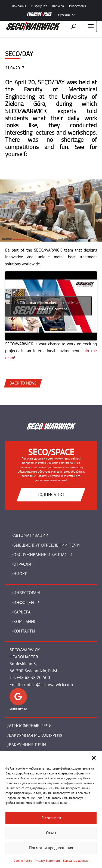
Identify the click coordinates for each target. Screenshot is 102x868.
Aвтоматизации (31, 535)
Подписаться (51, 494)
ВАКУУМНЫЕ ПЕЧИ (27, 745)
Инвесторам (78, 6)
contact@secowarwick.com (48, 684)
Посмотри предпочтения (51, 848)
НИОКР (20, 573)
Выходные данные (76, 861)
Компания (19, 6)
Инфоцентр (39, 6)
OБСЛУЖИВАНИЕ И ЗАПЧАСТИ (43, 554)
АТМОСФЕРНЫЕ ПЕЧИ (30, 726)
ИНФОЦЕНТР (26, 602)
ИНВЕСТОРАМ (27, 593)
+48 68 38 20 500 (33, 677)
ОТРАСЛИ (22, 564)
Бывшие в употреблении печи (47, 545)
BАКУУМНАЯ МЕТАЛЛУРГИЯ (36, 735)
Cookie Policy (23, 861)
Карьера (58, 6)
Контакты (24, 631)
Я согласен (51, 818)
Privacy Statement (47, 861)
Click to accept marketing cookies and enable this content (51, 306)
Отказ (51, 833)
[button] (94, 758)
